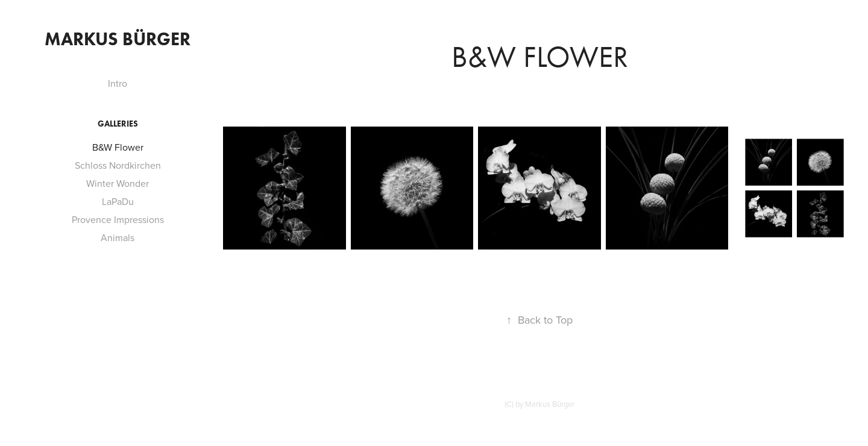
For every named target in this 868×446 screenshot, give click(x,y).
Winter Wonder (118, 183)
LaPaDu (118, 201)
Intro (118, 83)
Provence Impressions (118, 219)
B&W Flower (118, 147)
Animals (118, 237)
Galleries (118, 124)
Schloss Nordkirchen (118, 165)
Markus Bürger (118, 39)
